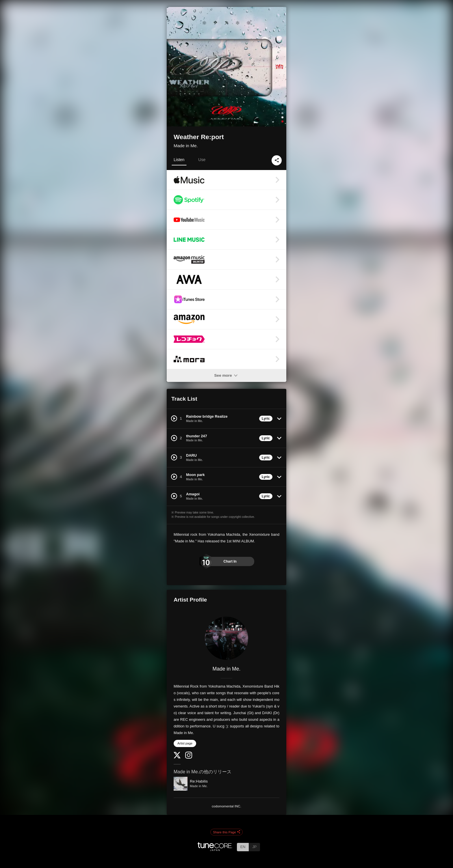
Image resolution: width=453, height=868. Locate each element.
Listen (179, 160)
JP (254, 847)
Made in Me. (186, 146)
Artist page (185, 743)
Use (202, 160)
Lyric (266, 419)
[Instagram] (189, 757)
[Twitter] (177, 757)
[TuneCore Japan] (215, 849)
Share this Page (226, 832)
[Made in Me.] (226, 638)
